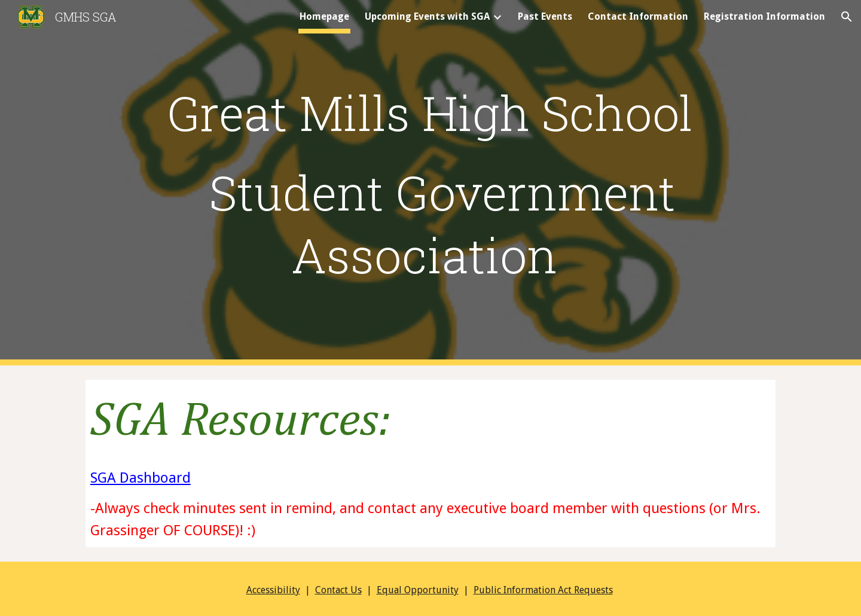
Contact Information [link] (638, 16)
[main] (430, 112)
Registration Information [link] (764, 16)
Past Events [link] (545, 16)
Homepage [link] (324, 16)
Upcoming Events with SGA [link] (427, 16)
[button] (847, 17)
